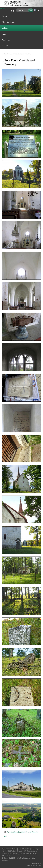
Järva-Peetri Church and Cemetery (20, 54)
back (6, 836)
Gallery (4, 54)
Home (5, 16)
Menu (3, 9)
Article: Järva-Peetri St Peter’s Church (22, 832)
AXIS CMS (34, 865)
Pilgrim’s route (8, 22)
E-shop (5, 46)
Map (4, 34)
